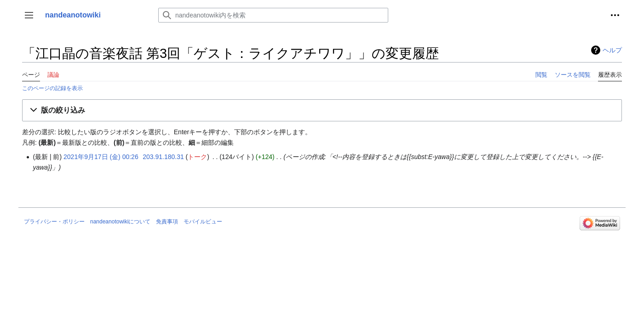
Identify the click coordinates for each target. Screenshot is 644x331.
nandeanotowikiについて (120, 222)
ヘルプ (612, 50)
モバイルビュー (203, 222)
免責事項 (167, 222)
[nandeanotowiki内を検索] (273, 15)
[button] (29, 15)
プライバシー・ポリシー (54, 222)
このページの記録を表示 (52, 88)
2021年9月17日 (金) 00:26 (101, 157)
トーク (197, 157)
